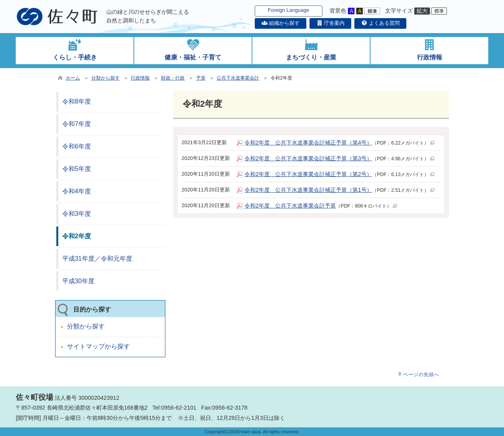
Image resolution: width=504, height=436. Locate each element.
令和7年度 (77, 124)
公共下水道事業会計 (238, 78)
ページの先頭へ (421, 375)
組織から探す (281, 23)
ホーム (73, 78)
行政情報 (140, 78)
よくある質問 (380, 23)
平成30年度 (78, 281)
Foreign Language (288, 10)
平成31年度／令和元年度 (97, 259)
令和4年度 (77, 191)
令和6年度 (77, 146)
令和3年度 (77, 214)
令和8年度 (77, 101)
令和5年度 (77, 169)
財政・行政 (173, 78)
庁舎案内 (330, 23)
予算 (201, 78)
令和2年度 (77, 236)
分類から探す (106, 78)
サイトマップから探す (98, 346)
